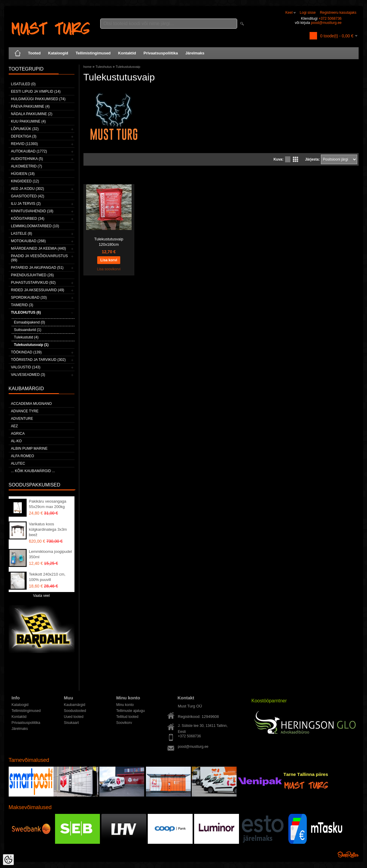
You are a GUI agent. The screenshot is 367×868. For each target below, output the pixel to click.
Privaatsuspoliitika (161, 53)
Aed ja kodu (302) (28, 189)
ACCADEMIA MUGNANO (32, 404)
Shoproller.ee (348, 855)
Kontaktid (127, 53)
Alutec (18, 463)
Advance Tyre (25, 411)
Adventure (22, 419)
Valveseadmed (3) (28, 375)
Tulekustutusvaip (128, 67)
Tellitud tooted (127, 717)
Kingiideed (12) (25, 181)
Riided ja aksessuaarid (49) (38, 290)
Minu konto (125, 705)
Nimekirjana (288, 159)
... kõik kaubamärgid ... (33, 471)
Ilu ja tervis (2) (26, 204)
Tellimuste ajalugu (131, 711)
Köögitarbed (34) (28, 219)
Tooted (34, 53)
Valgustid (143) (26, 367)
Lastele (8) (22, 234)
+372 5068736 (330, 19)
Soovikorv (124, 723)
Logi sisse (308, 13)
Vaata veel (42, 596)
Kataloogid (58, 53)
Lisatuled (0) (23, 84)
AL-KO (16, 441)
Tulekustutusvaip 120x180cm (109, 242)
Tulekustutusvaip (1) (31, 345)
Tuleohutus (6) (26, 312)
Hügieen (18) (23, 174)
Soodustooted (75, 711)
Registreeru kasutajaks (338, 13)
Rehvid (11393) (25, 144)
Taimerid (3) (22, 305)
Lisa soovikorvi (109, 269)
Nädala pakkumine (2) (32, 114)
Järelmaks (195, 53)
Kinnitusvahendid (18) (32, 211)
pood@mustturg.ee (326, 23)
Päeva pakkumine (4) (31, 106)
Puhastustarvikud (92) (33, 283)
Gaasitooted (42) (28, 196)
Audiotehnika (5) (27, 159)
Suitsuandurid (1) (28, 330)
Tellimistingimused (93, 53)
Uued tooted (74, 717)
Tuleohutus (103, 67)
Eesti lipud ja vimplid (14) (36, 91)
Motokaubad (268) (28, 241)
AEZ (15, 426)
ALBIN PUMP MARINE (29, 449)
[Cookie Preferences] (8, 860)
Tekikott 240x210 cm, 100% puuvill (47, 577)
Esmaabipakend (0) (30, 322)
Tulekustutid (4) (26, 337)
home (88, 67)
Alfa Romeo (23, 456)
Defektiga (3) (24, 136)
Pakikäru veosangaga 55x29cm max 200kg (48, 504)
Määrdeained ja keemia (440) (39, 248)
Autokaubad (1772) (29, 151)
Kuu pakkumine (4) (28, 121)
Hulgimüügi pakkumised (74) (38, 99)
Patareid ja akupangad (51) (37, 268)
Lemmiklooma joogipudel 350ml (51, 554)
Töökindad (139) (26, 352)
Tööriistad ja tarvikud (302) (38, 360)
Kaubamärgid (75, 705)
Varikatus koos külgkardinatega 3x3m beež (48, 529)
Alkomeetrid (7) (27, 166)
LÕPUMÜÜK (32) (25, 129)
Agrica (18, 434)
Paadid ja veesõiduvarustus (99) (39, 258)
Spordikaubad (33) (29, 298)
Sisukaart (71, 723)
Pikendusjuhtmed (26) (32, 275)
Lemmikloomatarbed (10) (35, 226)
